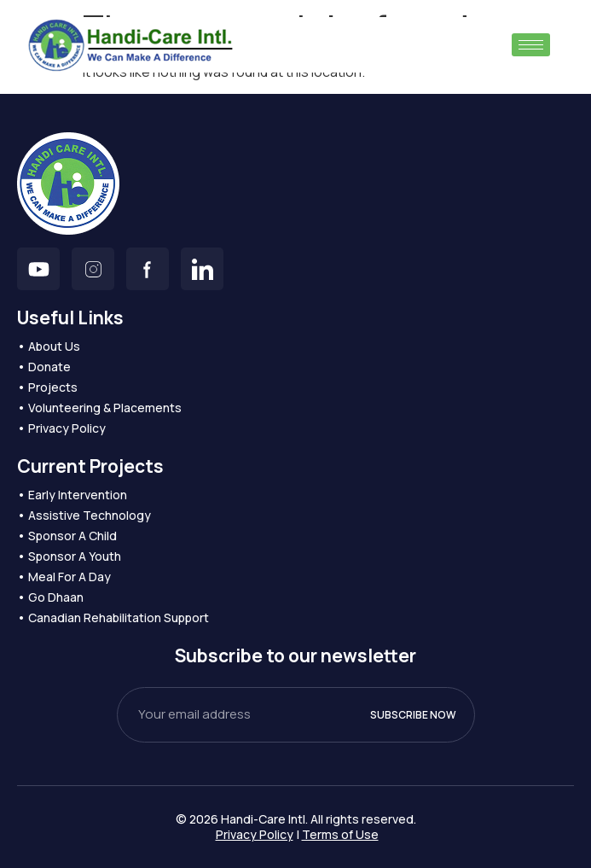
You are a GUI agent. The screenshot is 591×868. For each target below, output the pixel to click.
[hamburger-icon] (531, 45)
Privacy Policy (255, 834)
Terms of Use (340, 834)
